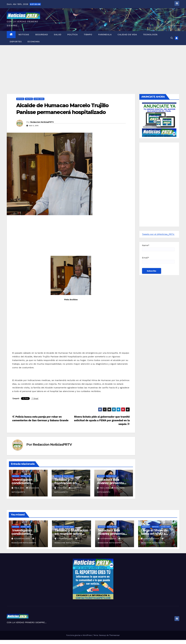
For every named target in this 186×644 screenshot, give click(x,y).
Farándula (105, 35)
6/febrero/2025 (22, 539)
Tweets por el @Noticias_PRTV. (158, 234)
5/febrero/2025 (65, 539)
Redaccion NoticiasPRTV (42, 122)
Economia (34, 42)
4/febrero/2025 (109, 539)
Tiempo (88, 35)
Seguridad (42, 35)
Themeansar (114, 635)
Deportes (16, 42)
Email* (158, 260)
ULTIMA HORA (39, 99)
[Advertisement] (93, 65)
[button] (172, 38)
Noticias (24, 35)
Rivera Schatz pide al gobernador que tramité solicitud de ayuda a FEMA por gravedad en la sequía (102, 420)
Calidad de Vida (127, 35)
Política (73, 35)
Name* (158, 248)
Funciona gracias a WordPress (79, 635)
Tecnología (150, 35)
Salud (58, 35)
